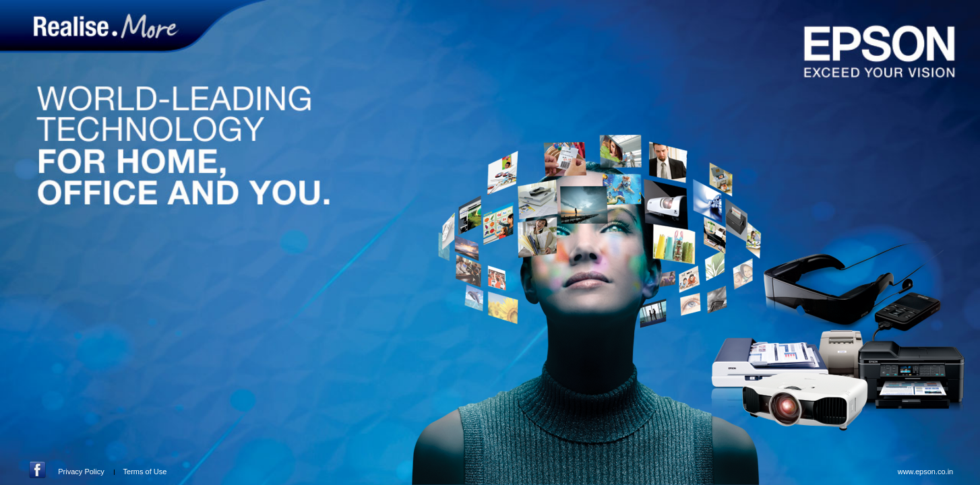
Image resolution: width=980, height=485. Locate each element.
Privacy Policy (81, 472)
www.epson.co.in (926, 472)
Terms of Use (145, 472)
